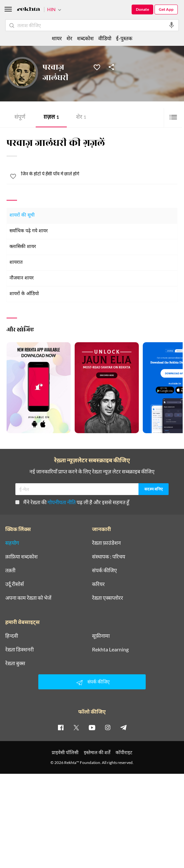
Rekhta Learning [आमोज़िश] (110, 649)
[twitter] (76, 727)
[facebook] (61, 727)
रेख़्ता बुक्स (15, 663)
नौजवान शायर (22, 278)
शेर (81, 118)
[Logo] (28, 10)
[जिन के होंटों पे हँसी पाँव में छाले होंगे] (99, 174)
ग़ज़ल (51, 118)
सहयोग (12, 543)
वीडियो (105, 38)
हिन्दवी (12, 636)
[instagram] (108, 727)
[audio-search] (172, 25)
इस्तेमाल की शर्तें (97, 752)
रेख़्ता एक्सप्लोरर (108, 598)
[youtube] (92, 727)
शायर (57, 38)
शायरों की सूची (22, 215)
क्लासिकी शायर (23, 247)
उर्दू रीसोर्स (15, 584)
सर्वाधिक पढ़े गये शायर (29, 231)
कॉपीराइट (124, 752)
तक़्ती (10, 570)
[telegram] (123, 727)
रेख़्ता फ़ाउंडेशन (106, 543)
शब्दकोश (85, 38)
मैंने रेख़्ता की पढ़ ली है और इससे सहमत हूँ (72, 502)
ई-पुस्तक (124, 38)
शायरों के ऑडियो (24, 294)
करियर (98, 584)
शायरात (16, 263)
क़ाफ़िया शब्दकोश (21, 557)
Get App (166, 9)
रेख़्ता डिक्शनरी (19, 649)
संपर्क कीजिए (104, 570)
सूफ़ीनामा (101, 636)
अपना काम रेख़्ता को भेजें (28, 598)
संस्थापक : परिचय (109, 557)
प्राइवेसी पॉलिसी (65, 752)
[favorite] (13, 177)
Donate (142, 9)
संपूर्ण (20, 118)
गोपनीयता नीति (62, 502)
